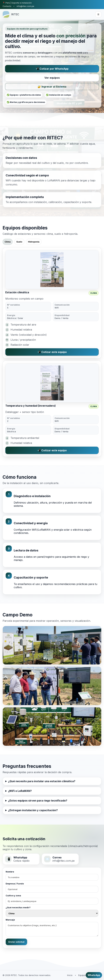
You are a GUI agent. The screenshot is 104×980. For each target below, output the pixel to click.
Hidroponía (34, 242)
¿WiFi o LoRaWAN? (20, 791)
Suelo (19, 242)
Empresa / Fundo (52, 887)
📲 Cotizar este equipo (52, 352)
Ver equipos (52, 78)
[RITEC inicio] (11, 14)
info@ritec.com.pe (25, 6)
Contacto (7, 6)
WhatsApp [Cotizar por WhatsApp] (94, 975)
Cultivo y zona (52, 899)
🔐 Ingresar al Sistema (52, 87)
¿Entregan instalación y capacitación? (33, 810)
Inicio (70, 975)
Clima (8, 242)
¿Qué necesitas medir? (52, 911)
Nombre (52, 876)
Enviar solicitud (16, 942)
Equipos (82, 975)
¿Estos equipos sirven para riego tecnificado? (38, 801)
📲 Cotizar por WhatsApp (52, 69)
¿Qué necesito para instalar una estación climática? (42, 781)
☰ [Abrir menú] (98, 14)
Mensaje (52, 927)
